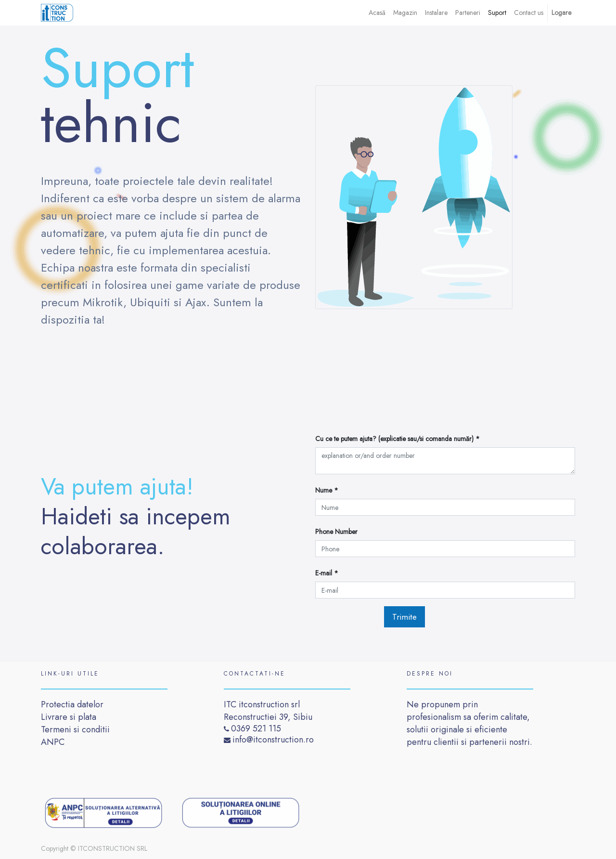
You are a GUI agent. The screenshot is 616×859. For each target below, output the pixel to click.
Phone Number (336, 532)
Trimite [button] (404, 617)
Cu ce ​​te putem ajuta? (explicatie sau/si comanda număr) (395, 439)
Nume (325, 490)
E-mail (325, 573)
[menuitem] (377, 13)
